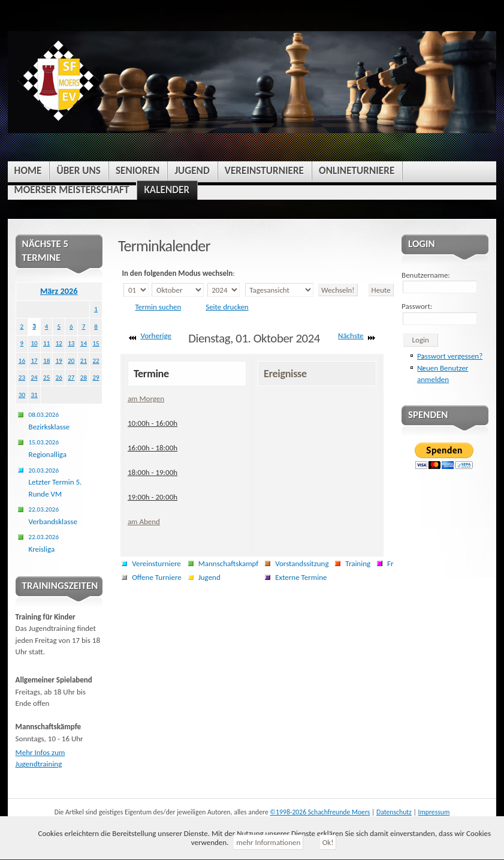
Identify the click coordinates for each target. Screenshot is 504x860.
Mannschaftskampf (229, 563)
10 (34, 343)
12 (59, 343)
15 (96, 343)
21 (84, 360)
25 (46, 377)
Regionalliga (48, 448)
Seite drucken (227, 307)
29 (96, 377)
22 (96, 360)
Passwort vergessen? (450, 356)
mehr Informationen (268, 842)
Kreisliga (44, 543)
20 (71, 360)
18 (46, 360)
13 (71, 343)
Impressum (434, 812)
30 (22, 395)
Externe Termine (301, 577)
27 (71, 377)
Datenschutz (394, 812)
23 (22, 377)
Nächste (351, 336)
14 (84, 343)
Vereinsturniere (156, 563)
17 (34, 360)
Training (358, 563)
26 (59, 377)
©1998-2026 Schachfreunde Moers (320, 812)
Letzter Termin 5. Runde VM (55, 482)
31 (34, 395)
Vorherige (156, 336)
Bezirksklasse (49, 421)
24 (34, 377)
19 (59, 360)
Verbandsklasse (53, 515)
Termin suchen (158, 307)
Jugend (209, 577)
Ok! (328, 842)
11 (46, 343)
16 (22, 360)
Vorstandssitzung (302, 563)
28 (84, 377)
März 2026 (59, 291)
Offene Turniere (157, 577)
